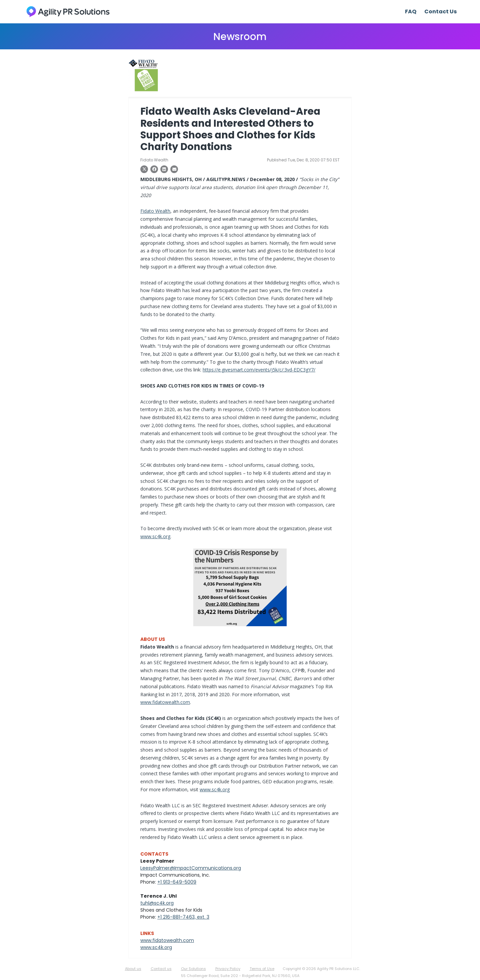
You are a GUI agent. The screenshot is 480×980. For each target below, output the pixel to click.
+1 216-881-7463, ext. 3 (183, 917)
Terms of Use (262, 969)
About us (133, 969)
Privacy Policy (228, 969)
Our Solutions (193, 969)
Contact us (161, 969)
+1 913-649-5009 (177, 882)
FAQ (411, 12)
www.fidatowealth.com (165, 702)
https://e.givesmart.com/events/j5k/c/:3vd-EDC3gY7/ (259, 370)
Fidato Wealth (155, 211)
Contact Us (440, 12)
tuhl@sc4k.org (157, 903)
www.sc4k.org (155, 536)
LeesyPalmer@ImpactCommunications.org (191, 868)
